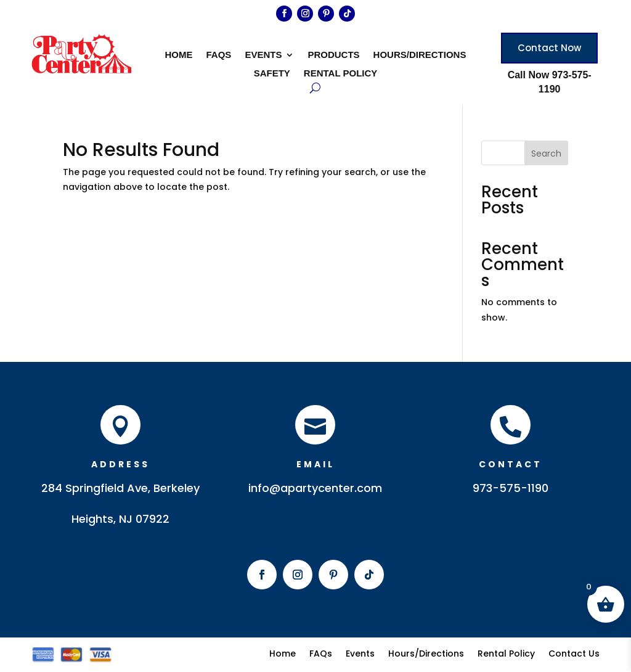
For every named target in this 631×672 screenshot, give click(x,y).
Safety (272, 74)
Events (263, 55)
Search (546, 154)
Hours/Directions (420, 55)
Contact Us (574, 653)
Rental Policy (340, 74)
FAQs (219, 55)
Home (179, 55)
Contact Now (549, 48)
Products (333, 55)
